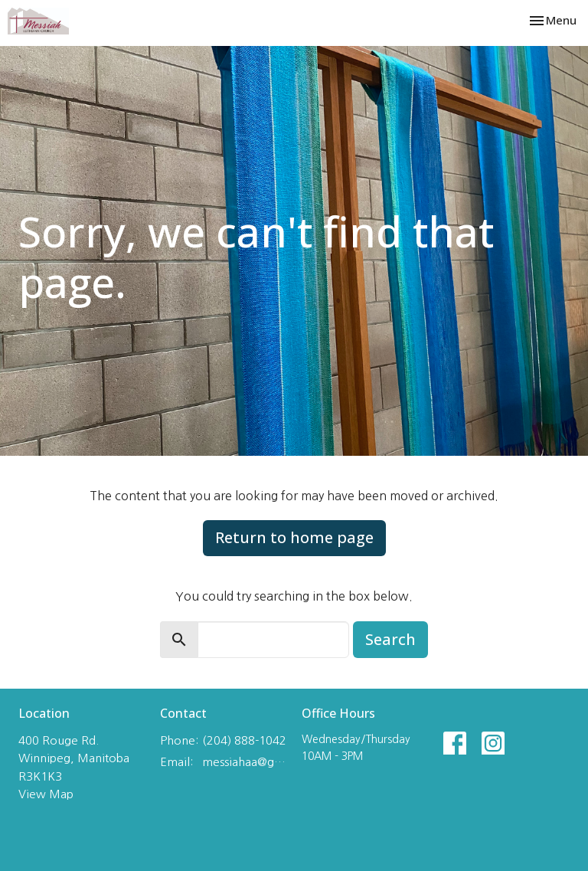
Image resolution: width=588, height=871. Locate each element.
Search (390, 639)
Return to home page (294, 537)
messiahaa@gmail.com (244, 762)
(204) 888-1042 (244, 740)
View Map (46, 794)
